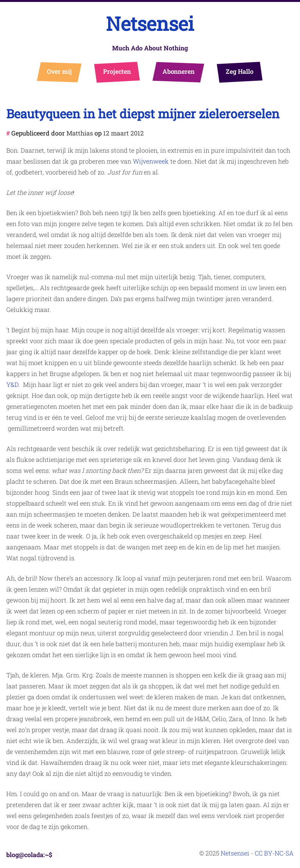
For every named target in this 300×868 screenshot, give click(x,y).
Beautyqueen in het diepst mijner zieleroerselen (143, 113)
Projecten (117, 71)
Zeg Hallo (240, 71)
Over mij (60, 71)
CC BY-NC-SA (274, 853)
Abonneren (179, 71)
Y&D (12, 384)
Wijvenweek (151, 161)
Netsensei (150, 24)
